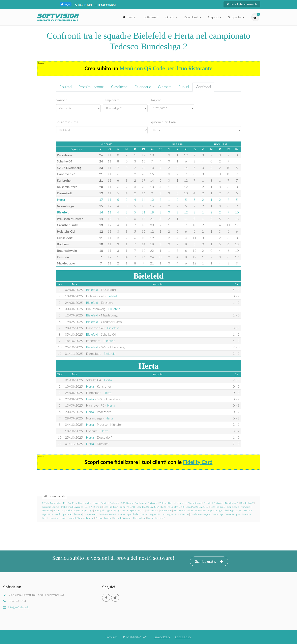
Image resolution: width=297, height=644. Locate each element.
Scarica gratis (209, 561)
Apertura (66, 514)
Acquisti (213, 17)
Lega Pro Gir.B (127, 507)
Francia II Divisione (213, 503)
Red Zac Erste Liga (73, 503)
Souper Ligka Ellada (128, 514)
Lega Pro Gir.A (111, 507)
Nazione (62, 100)
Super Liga (87, 510)
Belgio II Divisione (110, 503)
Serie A (89, 507)
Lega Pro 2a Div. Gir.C (197, 507)
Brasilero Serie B (107, 514)
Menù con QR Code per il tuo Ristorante (166, 68)
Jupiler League (92, 503)
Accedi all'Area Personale (242, 4)
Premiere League (51, 507)
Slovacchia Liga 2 (156, 518)
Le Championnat (193, 503)
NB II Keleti (54, 514)
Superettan (166, 510)
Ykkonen (178, 503)
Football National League (81, 518)
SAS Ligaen (127, 503)
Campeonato (90, 514)
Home (129, 17)
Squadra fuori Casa (163, 122)
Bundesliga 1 (232, 503)
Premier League (58, 518)
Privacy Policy (162, 637)
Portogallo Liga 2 (103, 510)
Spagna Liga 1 (121, 510)
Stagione (156, 100)
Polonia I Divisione (196, 510)
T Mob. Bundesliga (52, 503)
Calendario (143, 87)
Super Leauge (215, 510)
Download (191, 17)
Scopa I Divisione (122, 518)
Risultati (66, 87)
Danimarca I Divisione (146, 503)
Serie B (98, 507)
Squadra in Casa (67, 122)
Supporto (235, 17)
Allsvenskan (152, 510)
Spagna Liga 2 (137, 510)
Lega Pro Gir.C (218, 507)
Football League (148, 514)
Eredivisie (58, 510)
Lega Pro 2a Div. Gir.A (148, 507)
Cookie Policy (183, 637)
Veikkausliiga (166, 503)
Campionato (111, 100)
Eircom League (166, 514)
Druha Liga (217, 514)
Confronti (203, 87)
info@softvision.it (16, 607)
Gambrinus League (200, 514)
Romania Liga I (232, 514)
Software (150, 17)
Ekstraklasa (179, 510)
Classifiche (119, 87)
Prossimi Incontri (91, 87)
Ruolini (184, 87)
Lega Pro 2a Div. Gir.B (173, 507)
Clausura (77, 514)
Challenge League (233, 510)
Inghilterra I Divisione (72, 507)
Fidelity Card (198, 462)
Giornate (165, 87)
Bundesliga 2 (247, 503)
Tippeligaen (233, 507)
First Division (182, 514)
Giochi (170, 17)
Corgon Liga (139, 518)
